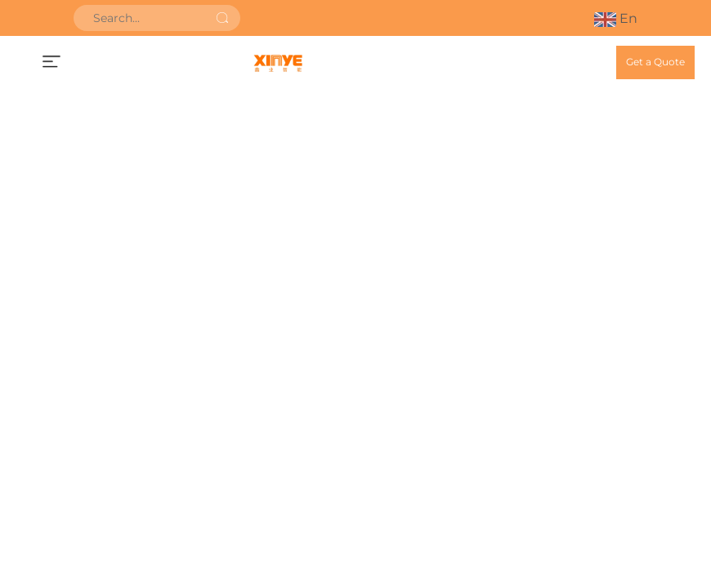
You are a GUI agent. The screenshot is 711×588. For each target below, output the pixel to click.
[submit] (222, 18)
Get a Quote (655, 62)
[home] (278, 62)
